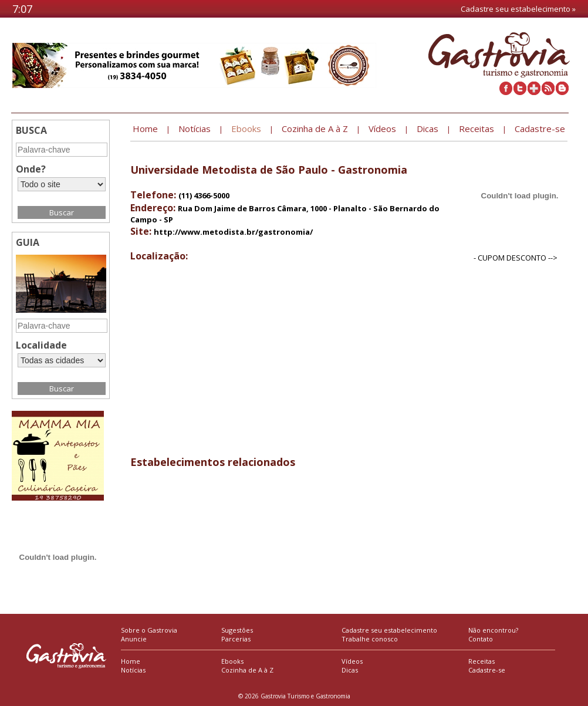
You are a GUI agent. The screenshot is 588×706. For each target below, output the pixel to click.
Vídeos (352, 661)
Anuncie (134, 639)
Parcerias (236, 639)
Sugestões (237, 630)
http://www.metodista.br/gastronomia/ (233, 232)
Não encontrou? (493, 630)
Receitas (481, 661)
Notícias (133, 670)
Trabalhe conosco (370, 639)
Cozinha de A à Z (247, 670)
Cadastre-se (487, 670)
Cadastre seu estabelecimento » (518, 9)
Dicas (350, 670)
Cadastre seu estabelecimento (389, 630)
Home (131, 661)
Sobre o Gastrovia (149, 630)
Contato (481, 639)
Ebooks (232, 661)
